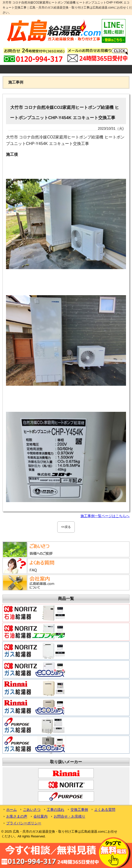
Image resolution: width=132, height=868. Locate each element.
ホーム (11, 810)
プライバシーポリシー (24, 823)
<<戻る (66, 527)
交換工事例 (79, 810)
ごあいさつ (32, 810)
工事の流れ (55, 810)
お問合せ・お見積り (69, 816)
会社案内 (40, 816)
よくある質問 (105, 810)
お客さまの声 (17, 816)
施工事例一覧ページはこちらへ (105, 516)
